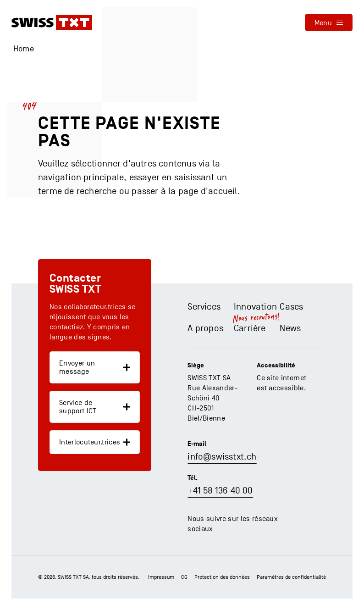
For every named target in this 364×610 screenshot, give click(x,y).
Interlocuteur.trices (90, 442)
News (290, 328)
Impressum (161, 577)
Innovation (255, 307)
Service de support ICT (78, 407)
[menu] (329, 22)
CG (184, 577)
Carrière (250, 328)
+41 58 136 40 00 (220, 491)
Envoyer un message (77, 367)
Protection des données (222, 577)
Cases (291, 307)
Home (24, 49)
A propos (205, 328)
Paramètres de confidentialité (291, 577)
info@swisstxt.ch (222, 457)
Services (204, 307)
